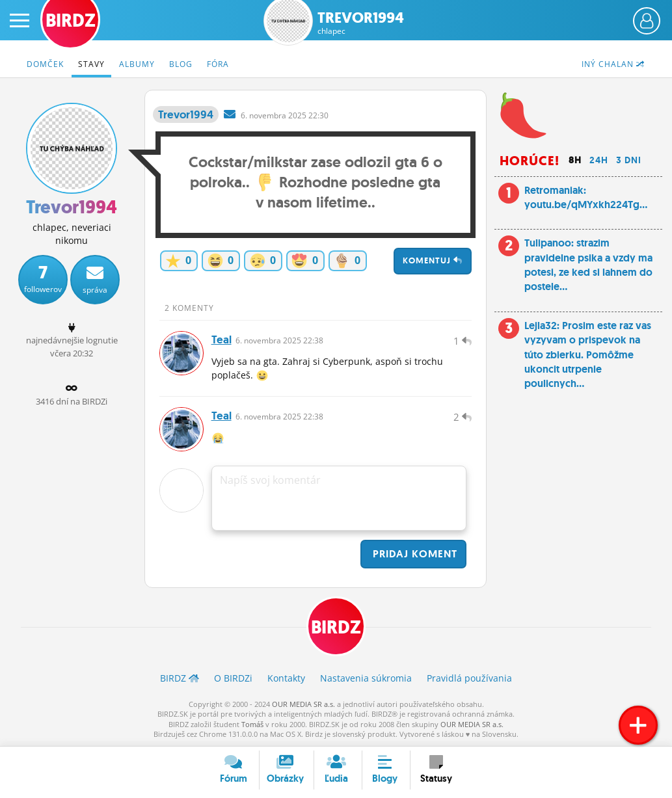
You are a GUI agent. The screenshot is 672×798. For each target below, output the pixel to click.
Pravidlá (469, 678)
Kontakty (286, 678)
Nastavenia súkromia (366, 678)
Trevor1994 (361, 23)
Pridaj (413, 554)
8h (575, 160)
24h (599, 160)
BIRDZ (336, 627)
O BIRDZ (233, 678)
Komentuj (433, 260)
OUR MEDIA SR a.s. (303, 704)
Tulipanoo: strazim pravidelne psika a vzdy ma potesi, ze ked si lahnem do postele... (588, 265)
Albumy (137, 64)
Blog (181, 64)
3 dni (629, 160)
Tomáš (252, 724)
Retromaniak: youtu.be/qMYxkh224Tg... (586, 197)
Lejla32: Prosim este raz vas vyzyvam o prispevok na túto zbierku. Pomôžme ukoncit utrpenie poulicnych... (588, 355)
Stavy (91, 64)
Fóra (218, 64)
